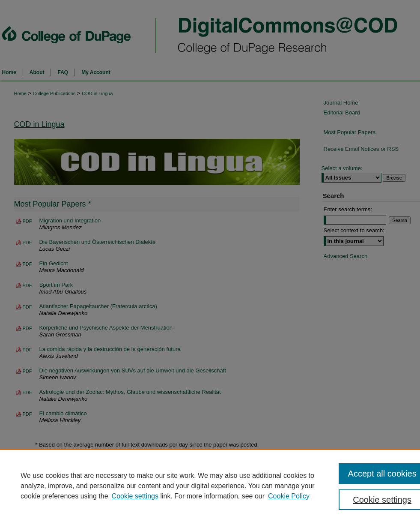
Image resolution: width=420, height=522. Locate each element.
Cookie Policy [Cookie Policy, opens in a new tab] (289, 496)
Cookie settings (135, 496)
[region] (210, 486)
